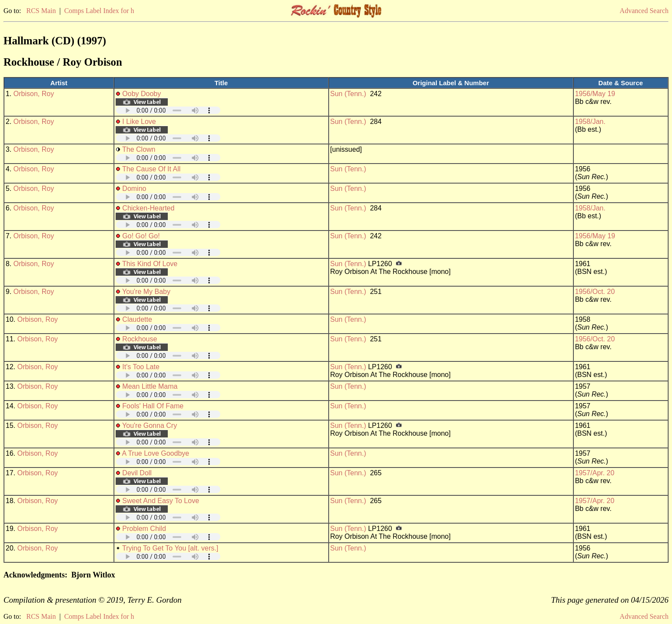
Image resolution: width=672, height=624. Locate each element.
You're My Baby (146, 292)
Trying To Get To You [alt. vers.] (170, 548)
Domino (134, 189)
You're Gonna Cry (150, 425)
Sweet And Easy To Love (161, 501)
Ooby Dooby (141, 94)
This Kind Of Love (150, 264)
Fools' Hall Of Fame (153, 406)
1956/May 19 (595, 94)
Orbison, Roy (34, 94)
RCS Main (41, 11)
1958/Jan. (590, 122)
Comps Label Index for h (99, 11)
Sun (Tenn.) (348, 94)
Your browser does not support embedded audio (168, 110)
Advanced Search (644, 11)
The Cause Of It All (151, 169)
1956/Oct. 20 (595, 292)
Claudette (137, 319)
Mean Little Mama (150, 386)
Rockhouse (140, 339)
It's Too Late (141, 367)
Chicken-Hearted (148, 208)
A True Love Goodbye (155, 453)
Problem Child (144, 529)
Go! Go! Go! (141, 236)
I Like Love (139, 122)
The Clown (139, 149)
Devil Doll (137, 473)
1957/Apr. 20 (595, 473)
